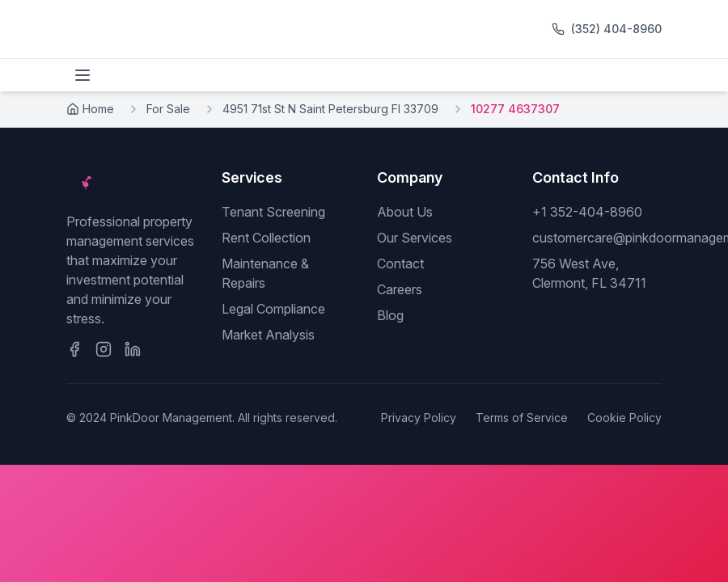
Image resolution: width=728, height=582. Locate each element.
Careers (400, 289)
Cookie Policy (624, 418)
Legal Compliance (273, 309)
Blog (390, 315)
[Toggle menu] (83, 75)
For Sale (168, 109)
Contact (400, 264)
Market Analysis (268, 335)
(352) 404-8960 (616, 29)
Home (90, 109)
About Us (405, 212)
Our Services (415, 238)
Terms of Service (522, 418)
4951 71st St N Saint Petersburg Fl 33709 (330, 109)
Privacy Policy (419, 418)
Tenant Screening (273, 212)
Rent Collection (266, 238)
